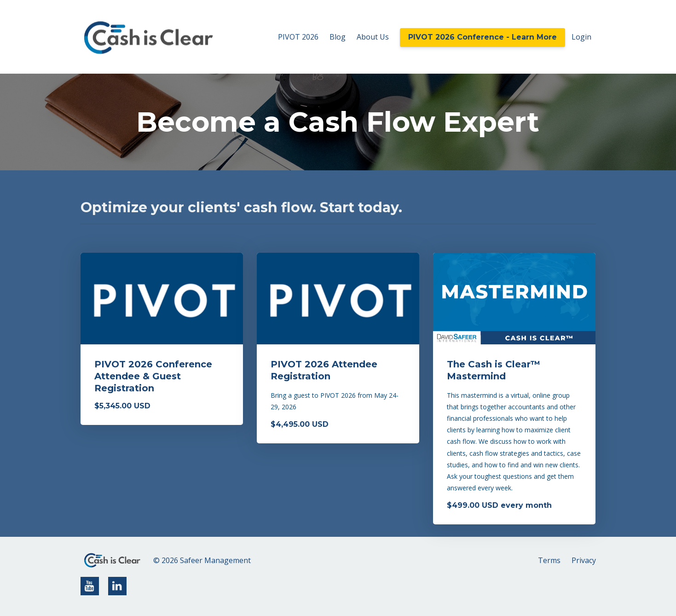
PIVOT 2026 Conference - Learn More (482, 37)
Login (581, 37)
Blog (338, 37)
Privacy (584, 560)
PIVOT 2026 (298, 37)
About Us (373, 37)
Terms (549, 560)
